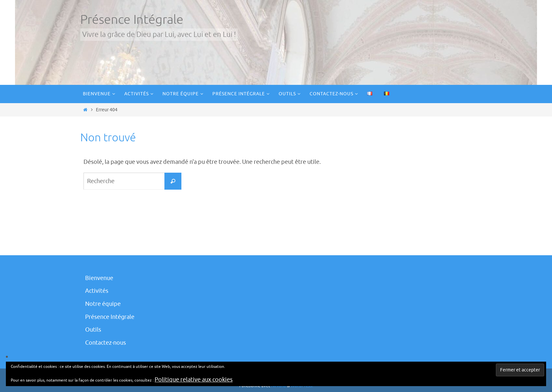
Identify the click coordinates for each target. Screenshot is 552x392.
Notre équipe (103, 304)
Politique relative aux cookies (194, 380)
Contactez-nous (106, 343)
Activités (97, 291)
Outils (93, 330)
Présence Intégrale (132, 20)
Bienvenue (99, 278)
